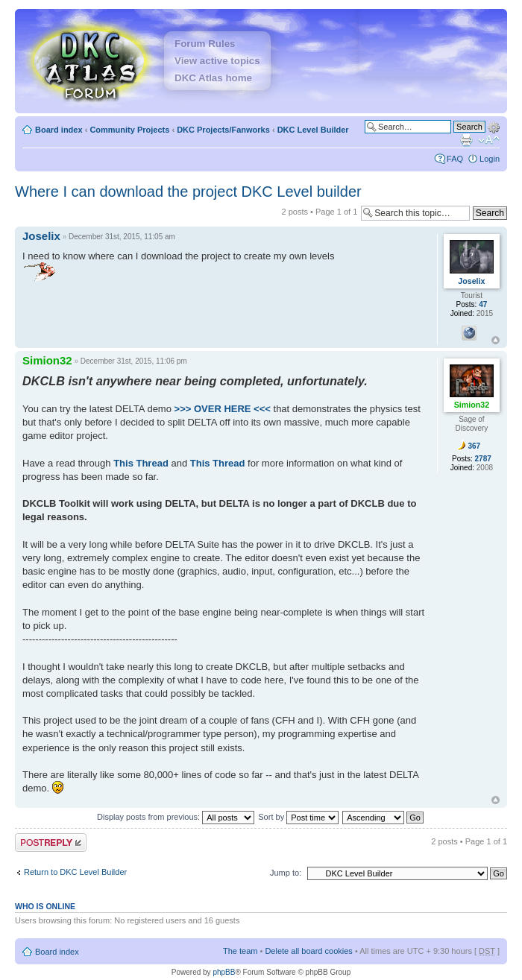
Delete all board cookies (308, 951)
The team (240, 951)
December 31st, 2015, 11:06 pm (134, 361)
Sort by (298, 817)
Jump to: (286, 873)
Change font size (489, 140)
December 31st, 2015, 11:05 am (122, 237)
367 (474, 446)
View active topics (217, 61)
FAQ (455, 159)
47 (483, 304)
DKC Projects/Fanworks (223, 130)
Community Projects (129, 130)
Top (496, 340)
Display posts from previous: (176, 817)
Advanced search (494, 126)
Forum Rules (205, 44)
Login (490, 159)
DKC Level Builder (313, 130)
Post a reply (51, 843)
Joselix (41, 236)
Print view (466, 140)
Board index (59, 130)
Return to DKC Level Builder (75, 872)
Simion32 (47, 360)
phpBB (224, 972)
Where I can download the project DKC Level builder (188, 192)
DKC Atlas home (213, 78)
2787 (483, 459)
